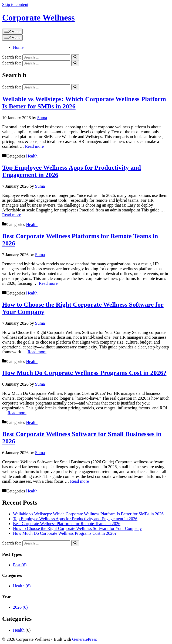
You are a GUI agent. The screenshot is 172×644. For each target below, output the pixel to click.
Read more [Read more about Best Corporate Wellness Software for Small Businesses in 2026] (80, 481)
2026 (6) (20, 607)
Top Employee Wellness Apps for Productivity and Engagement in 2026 (75, 519)
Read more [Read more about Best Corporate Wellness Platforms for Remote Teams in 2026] (48, 283)
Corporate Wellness (38, 18)
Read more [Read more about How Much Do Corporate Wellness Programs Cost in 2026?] (17, 413)
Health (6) (22, 586)
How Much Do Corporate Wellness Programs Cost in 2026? (84, 373)
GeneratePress (85, 639)
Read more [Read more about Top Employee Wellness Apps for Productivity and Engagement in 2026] (12, 215)
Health (32, 156)
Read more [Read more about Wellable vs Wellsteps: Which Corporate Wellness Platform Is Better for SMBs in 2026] (34, 146)
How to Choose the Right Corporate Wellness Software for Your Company (77, 528)
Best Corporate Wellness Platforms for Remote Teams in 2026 (67, 524)
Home (18, 47)
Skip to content (15, 4)
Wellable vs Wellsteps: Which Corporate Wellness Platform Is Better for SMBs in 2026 (88, 514)
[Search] (75, 57)
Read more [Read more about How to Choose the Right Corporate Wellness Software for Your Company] (37, 352)
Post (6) (20, 565)
